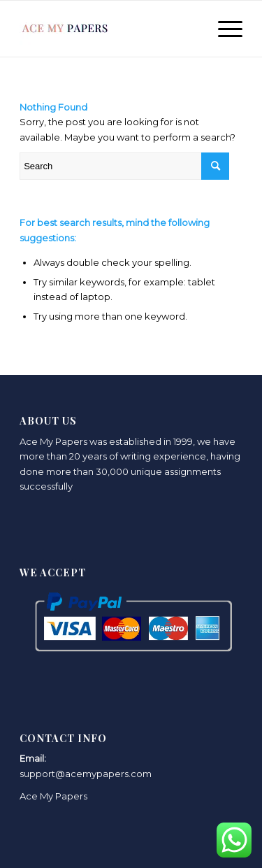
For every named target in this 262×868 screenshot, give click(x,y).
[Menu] (223, 29)
